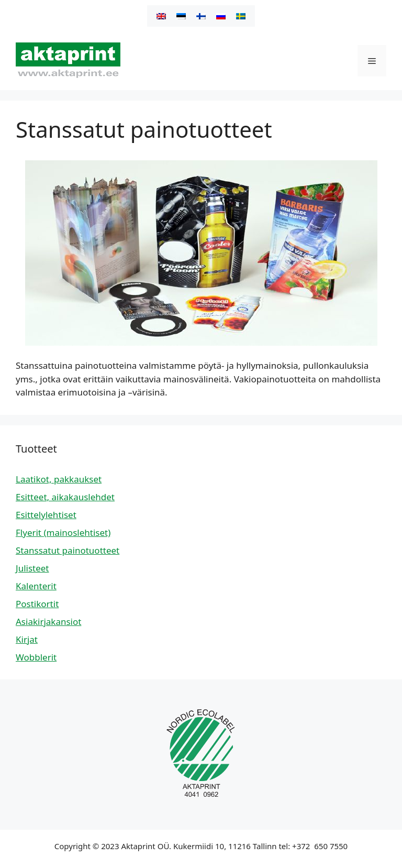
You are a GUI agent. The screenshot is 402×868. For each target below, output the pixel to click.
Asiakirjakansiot (48, 622)
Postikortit (37, 604)
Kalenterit (36, 586)
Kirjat (27, 639)
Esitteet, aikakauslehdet (65, 497)
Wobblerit (36, 657)
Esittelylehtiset (46, 515)
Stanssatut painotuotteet (68, 550)
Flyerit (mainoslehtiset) (63, 532)
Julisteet (32, 568)
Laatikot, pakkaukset (59, 479)
